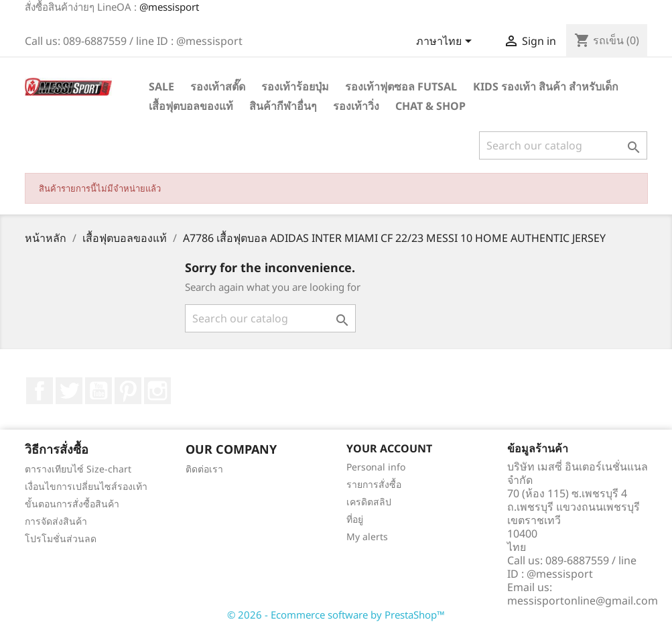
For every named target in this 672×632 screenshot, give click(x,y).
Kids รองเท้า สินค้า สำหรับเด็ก (546, 86)
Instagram (157, 391)
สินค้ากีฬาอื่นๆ (283, 106)
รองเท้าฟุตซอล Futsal (401, 86)
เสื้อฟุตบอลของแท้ (191, 106)
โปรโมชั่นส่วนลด (61, 539)
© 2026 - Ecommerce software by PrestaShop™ (336, 615)
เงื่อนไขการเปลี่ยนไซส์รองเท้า (86, 486)
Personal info (376, 467)
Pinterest (128, 391)
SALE (161, 86)
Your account (389, 448)
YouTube (98, 391)
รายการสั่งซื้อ (374, 484)
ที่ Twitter (69, 391)
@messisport (169, 7)
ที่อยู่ (355, 519)
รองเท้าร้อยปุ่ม (295, 86)
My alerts (367, 536)
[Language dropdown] (446, 42)
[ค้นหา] (563, 145)
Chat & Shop (430, 106)
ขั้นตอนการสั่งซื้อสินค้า (72, 504)
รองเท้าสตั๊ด (218, 86)
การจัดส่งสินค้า (56, 521)
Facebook (40, 391)
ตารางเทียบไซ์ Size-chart (78, 469)
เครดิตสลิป (369, 502)
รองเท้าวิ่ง (356, 106)
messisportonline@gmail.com (583, 601)
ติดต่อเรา (204, 469)
